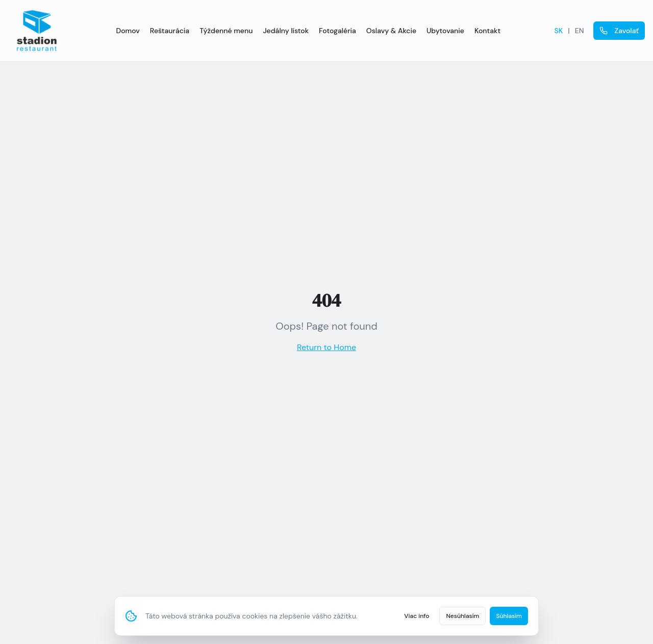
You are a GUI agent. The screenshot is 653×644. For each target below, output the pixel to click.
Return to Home (326, 347)
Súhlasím (509, 616)
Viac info (417, 616)
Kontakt (487, 31)
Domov (128, 31)
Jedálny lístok (286, 31)
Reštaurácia (170, 31)
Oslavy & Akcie (391, 31)
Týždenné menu (226, 31)
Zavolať (619, 31)
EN (580, 31)
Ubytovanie (445, 31)
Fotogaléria (337, 31)
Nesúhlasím (462, 616)
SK (559, 31)
